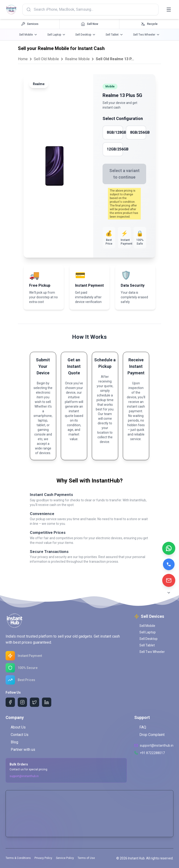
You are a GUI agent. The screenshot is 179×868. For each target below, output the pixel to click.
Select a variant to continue (124, 174)
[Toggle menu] (169, 10)
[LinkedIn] (47, 702)
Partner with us (20, 750)
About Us (16, 727)
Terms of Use (86, 858)
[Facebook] (10, 702)
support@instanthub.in (24, 776)
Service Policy (65, 858)
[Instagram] (22, 702)
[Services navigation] (30, 24)
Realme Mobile (77, 59)
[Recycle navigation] (149, 24)
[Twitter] (34, 702)
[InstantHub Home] (12, 10)
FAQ (140, 727)
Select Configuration (123, 118)
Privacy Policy (43, 858)
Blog (12, 742)
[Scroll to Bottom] (169, 593)
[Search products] (91, 10)
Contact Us (17, 735)
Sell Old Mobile (46, 59)
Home (23, 59)
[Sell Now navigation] (89, 24)
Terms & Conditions (18, 858)
